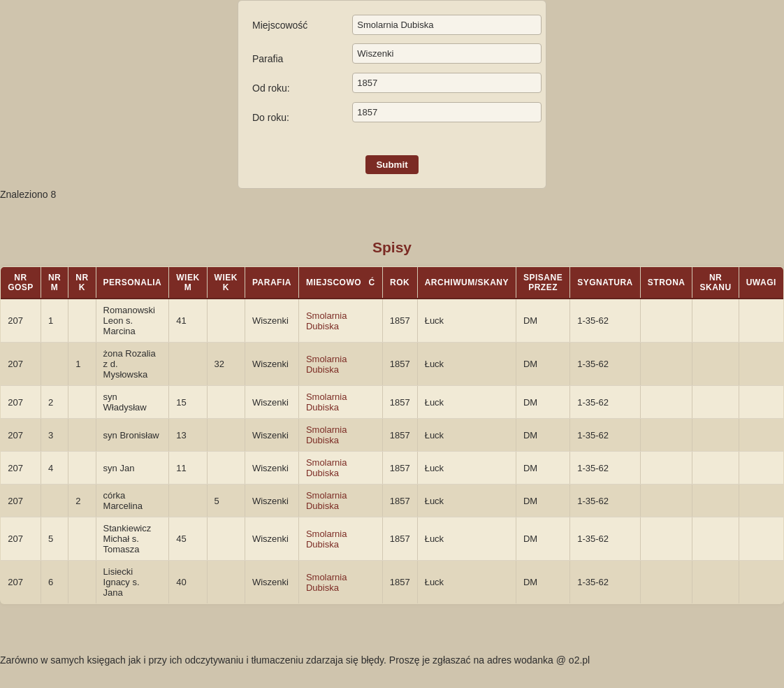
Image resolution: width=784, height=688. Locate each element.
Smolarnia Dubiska (327, 321)
